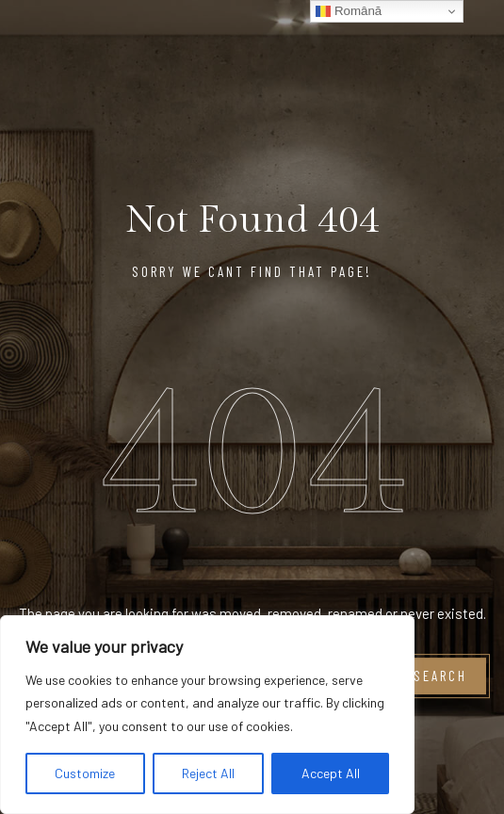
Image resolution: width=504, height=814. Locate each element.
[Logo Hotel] (396, 41)
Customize (85, 773)
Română (349, 11)
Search (440, 676)
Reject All (208, 773)
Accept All (331, 773)
